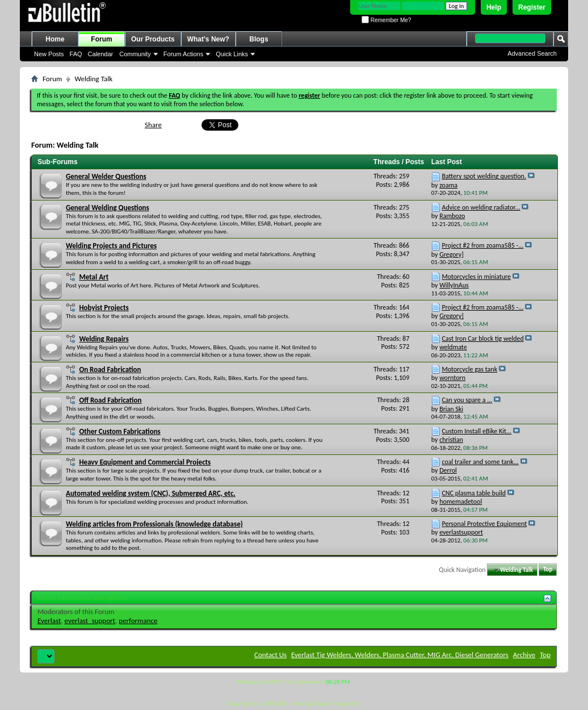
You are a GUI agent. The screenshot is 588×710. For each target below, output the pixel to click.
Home (55, 39)
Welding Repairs (104, 339)
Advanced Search (532, 53)
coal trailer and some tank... (480, 462)
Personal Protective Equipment (484, 524)
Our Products (153, 39)
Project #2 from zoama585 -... (482, 245)
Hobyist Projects (104, 308)
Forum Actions (183, 54)
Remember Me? (386, 20)
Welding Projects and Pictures (111, 246)
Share (153, 125)
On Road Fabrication (110, 369)
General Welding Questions (108, 208)
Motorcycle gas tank (469, 369)
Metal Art (94, 277)
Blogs (259, 39)
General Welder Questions (106, 176)
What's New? (208, 39)
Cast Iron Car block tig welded (482, 339)
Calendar (101, 54)
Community (135, 54)
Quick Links (232, 54)
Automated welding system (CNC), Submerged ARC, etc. (151, 493)
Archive (524, 655)
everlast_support (90, 621)
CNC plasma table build (474, 493)
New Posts (49, 54)
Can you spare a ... (467, 400)
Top (548, 570)
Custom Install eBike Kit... (476, 431)
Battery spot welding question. (484, 176)
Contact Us (270, 655)
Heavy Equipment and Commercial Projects (145, 462)
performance (138, 621)
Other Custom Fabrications (119, 431)
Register (532, 7)
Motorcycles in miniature (476, 277)
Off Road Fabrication (110, 400)
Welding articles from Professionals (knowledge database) (154, 524)
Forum (101, 39)
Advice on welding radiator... (481, 207)
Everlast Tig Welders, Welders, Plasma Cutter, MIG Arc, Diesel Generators (400, 655)
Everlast (49, 621)
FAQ (76, 54)
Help (494, 7)
